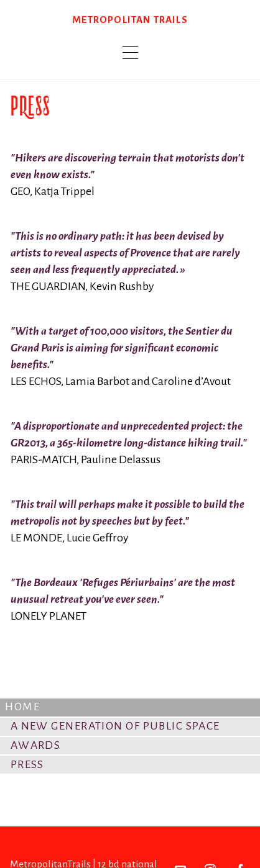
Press (27, 764)
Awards (36, 745)
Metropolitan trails (130, 20)
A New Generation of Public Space (115, 726)
